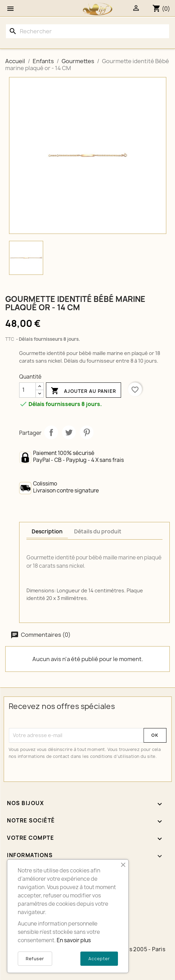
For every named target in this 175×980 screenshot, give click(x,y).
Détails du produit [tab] (98, 531)
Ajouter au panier (83, 391)
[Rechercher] (87, 31)
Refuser (35, 959)
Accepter (99, 959)
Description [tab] (47, 531)
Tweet (69, 432)
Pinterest (87, 432)
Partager (51, 432)
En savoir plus (74, 940)
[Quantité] (27, 390)
